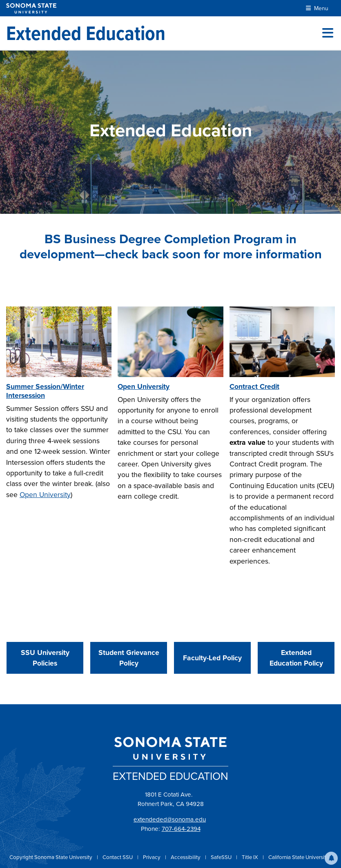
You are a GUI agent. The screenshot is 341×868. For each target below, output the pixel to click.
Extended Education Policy (296, 658)
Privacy (152, 857)
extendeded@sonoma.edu (170, 819)
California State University (299, 857)
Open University (45, 495)
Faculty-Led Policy (212, 658)
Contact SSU (118, 857)
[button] (331, 858)
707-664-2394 (181, 829)
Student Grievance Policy (129, 658)
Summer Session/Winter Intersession (45, 391)
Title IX (251, 857)
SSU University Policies (45, 658)
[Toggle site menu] (328, 33)
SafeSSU (222, 857)
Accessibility (186, 857)
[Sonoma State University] (31, 8)
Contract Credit (254, 386)
